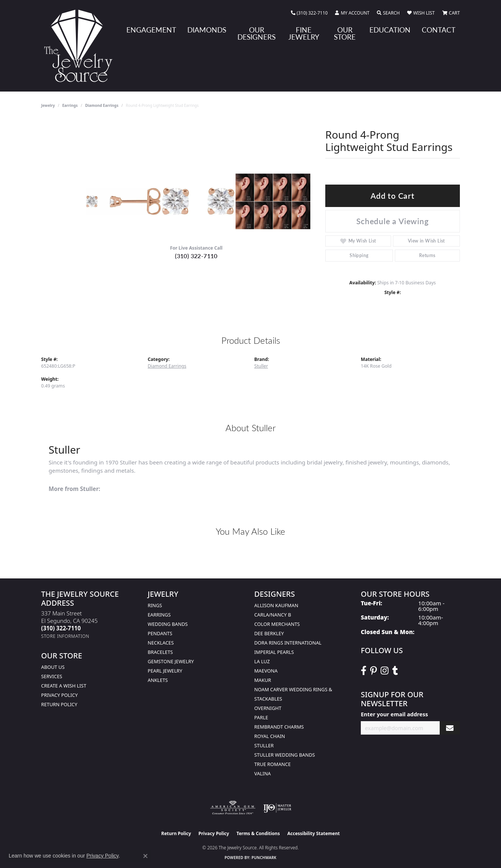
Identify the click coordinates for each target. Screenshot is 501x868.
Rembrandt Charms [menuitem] (279, 727)
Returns (427, 255)
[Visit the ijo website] (277, 808)
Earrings (70, 105)
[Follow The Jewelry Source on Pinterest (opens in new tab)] (374, 671)
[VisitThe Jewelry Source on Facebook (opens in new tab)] (364, 671)
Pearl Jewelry (165, 671)
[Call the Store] (61, 628)
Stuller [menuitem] (264, 745)
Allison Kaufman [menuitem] (276, 605)
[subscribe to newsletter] (450, 728)
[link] (309, 13)
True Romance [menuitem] (273, 764)
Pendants (160, 633)
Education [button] (390, 30)
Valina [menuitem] (262, 773)
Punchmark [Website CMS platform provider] (264, 858)
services (52, 676)
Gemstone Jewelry (171, 661)
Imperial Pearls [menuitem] (274, 652)
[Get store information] (65, 636)
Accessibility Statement (313, 833)
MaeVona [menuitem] (266, 671)
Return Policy (59, 704)
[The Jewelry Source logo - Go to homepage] (81, 46)
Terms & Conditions (258, 833)
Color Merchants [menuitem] (277, 624)
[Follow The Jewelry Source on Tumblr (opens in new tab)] (395, 671)
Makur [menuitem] (263, 680)
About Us (53, 667)
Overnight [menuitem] (268, 708)
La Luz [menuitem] (262, 661)
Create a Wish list (64, 686)
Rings (155, 605)
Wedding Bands (168, 624)
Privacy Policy (59, 695)
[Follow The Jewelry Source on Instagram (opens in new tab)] (385, 671)
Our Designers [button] (256, 33)
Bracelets (160, 652)
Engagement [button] (151, 30)
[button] (352, 13)
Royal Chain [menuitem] (270, 736)
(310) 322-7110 (196, 256)
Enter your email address (394, 714)
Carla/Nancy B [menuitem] (273, 615)
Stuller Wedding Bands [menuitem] (285, 755)
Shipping (359, 255)
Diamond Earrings (102, 105)
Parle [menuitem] (261, 717)
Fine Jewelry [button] (304, 33)
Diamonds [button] (207, 30)
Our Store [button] (345, 33)
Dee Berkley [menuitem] (269, 633)
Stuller (261, 366)
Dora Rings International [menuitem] (288, 643)
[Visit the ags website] (233, 808)
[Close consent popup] (145, 856)
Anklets (158, 680)
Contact (439, 30)
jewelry (48, 105)
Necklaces (161, 643)
